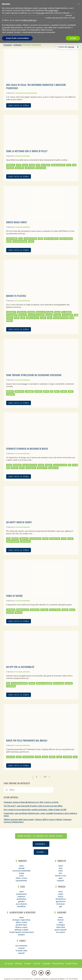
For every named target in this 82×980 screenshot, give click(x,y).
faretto (46, 391)
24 (45, 777)
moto (61, 871)
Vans (75, 757)
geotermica (61, 901)
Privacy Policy (58, 964)
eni (70, 465)
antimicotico (22, 312)
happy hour (24, 539)
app (8, 683)
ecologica (57, 315)
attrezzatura (19, 391)
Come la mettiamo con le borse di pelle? (27, 151)
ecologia (49, 315)
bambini (21, 935)
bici (61, 873)
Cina (21, 239)
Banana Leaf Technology (44, 312)
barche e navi (61, 876)
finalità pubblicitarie (29, 20)
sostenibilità (11, 686)
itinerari (61, 920)
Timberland (67, 757)
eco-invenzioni (21, 946)
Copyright (46, 964)
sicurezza (10, 613)
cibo (8, 539)
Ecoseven (8, 45)
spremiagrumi (31, 468)
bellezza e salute (21, 930)
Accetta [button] (73, 38)
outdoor (64, 391)
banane (57, 312)
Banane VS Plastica (16, 296)
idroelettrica (61, 899)
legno (57, 391)
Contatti (28, 964)
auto (61, 868)
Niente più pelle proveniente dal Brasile (27, 740)
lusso (69, 165)
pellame (52, 757)
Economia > (41, 844)
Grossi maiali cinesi (17, 222)
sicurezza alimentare (20, 241)
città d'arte (61, 927)
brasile (19, 757)
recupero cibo (55, 539)
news (21, 866)
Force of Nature (14, 596)
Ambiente (18, 45)
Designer (49, 465)
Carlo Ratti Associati (30, 465)
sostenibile (11, 394)
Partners (19, 964)
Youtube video (21, 951)
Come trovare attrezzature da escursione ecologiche (34, 375)
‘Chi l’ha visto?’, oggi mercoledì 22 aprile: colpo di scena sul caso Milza (33, 806)
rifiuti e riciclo (21, 878)
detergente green (23, 610)
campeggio (29, 391)
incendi (38, 757)
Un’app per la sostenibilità (20, 667)
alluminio (10, 391)
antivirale (31, 312)
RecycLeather (41, 168)
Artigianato (11, 165)
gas (61, 906)
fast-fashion (45, 165)
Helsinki (32, 683)
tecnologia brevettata (61, 318)
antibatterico (11, 312)
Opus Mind (19, 168)
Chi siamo (9, 964)
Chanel (25, 165)
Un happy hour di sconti (19, 522)
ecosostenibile (67, 315)
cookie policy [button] (53, 10)
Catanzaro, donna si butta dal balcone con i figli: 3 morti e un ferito (31, 802)
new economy (59, 683)
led (52, 391)
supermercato (25, 541)
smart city (69, 683)
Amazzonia (11, 757)
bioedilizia (21, 906)
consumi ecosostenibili (36, 315)
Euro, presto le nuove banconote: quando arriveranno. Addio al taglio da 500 (35, 810)
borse (18, 165)
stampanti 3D (53, 468)
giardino (21, 901)
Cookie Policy (71, 964)
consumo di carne (30, 239)
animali (21, 868)
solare (61, 894)
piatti (23, 318)
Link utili (37, 964)
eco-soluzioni (21, 904)
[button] (79, 4)
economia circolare (60, 465)
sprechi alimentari (13, 541)
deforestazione (28, 757)
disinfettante (35, 610)
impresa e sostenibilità (44, 683)
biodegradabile (12, 315)
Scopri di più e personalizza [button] (17, 38)
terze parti (40, 13)
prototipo (14, 468)
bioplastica (23, 315)
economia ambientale (21, 871)
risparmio (21, 897)
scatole (43, 318)
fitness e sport (21, 927)
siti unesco (61, 932)
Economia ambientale (30, 93)
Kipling (45, 757)
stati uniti (19, 613)
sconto (70, 539)
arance (9, 465)
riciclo (71, 391)
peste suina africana (51, 239)
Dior (38, 165)
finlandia (15, 539)
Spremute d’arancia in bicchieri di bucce (27, 449)
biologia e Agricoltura (21, 920)
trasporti (61, 881)
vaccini (31, 241)
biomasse (61, 904)
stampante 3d (42, 468)
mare (61, 922)
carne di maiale (12, 239)
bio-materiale (66, 312)
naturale (65, 610)
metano (45, 539)
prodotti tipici (21, 925)
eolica (61, 897)
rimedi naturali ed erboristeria (21, 932)
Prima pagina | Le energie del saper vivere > (41, 836)
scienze (21, 948)
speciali (21, 953)
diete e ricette (21, 922)
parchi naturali (61, 930)
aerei (61, 878)
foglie (17, 318)
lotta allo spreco (35, 539)
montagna (61, 925)
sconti (64, 539)
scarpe (59, 757)
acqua (21, 873)
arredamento (21, 894)
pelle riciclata (30, 168)
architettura (21, 899)
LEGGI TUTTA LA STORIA (19, 105)
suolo (21, 876)
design (32, 165)
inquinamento (21, 881)
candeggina (11, 610)
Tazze (50, 318)
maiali (40, 239)
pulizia (72, 610)
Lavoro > (41, 852)
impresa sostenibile (58, 165)
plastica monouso (33, 318)
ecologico (38, 391)
